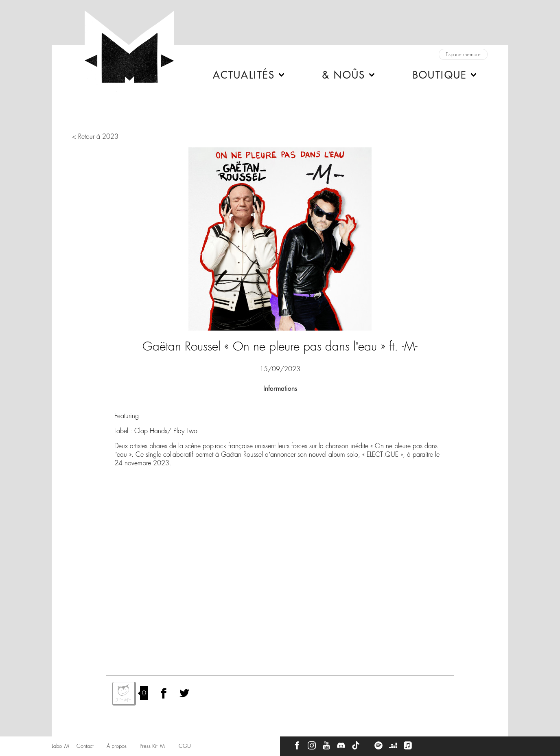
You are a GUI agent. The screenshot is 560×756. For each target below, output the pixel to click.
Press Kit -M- (153, 746)
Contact (85, 746)
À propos (117, 746)
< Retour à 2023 (95, 137)
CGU (185, 746)
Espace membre (463, 54)
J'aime (124, 694)
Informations (280, 388)
